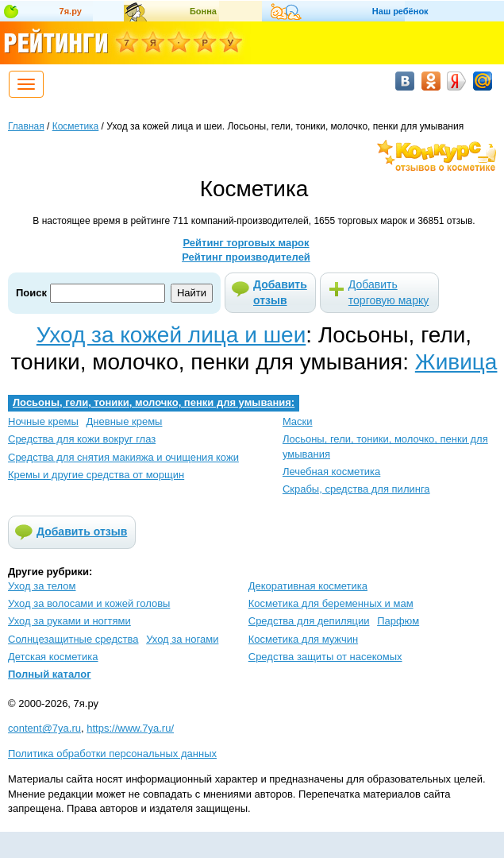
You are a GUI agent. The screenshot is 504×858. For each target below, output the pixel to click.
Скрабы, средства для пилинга (356, 489)
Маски (298, 421)
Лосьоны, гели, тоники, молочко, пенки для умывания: (154, 402)
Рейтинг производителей (246, 257)
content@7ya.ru (44, 728)
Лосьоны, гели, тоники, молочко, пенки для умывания (385, 446)
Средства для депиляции (309, 621)
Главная (26, 126)
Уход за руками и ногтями (69, 621)
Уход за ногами (182, 639)
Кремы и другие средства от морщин (96, 475)
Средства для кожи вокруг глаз (82, 439)
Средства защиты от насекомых (325, 657)
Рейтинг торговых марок (246, 243)
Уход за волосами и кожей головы (89, 603)
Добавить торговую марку (389, 292)
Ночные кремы (43, 421)
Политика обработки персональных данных (112, 754)
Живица (456, 362)
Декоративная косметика (308, 586)
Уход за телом (42, 586)
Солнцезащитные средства (73, 639)
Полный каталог (50, 674)
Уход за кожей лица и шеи (171, 335)
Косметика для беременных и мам (331, 603)
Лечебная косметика (331, 472)
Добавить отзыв (280, 292)
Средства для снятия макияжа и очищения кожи (123, 457)
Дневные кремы (125, 421)
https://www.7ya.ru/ (130, 728)
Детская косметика (53, 657)
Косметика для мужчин (303, 639)
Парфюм (398, 621)
